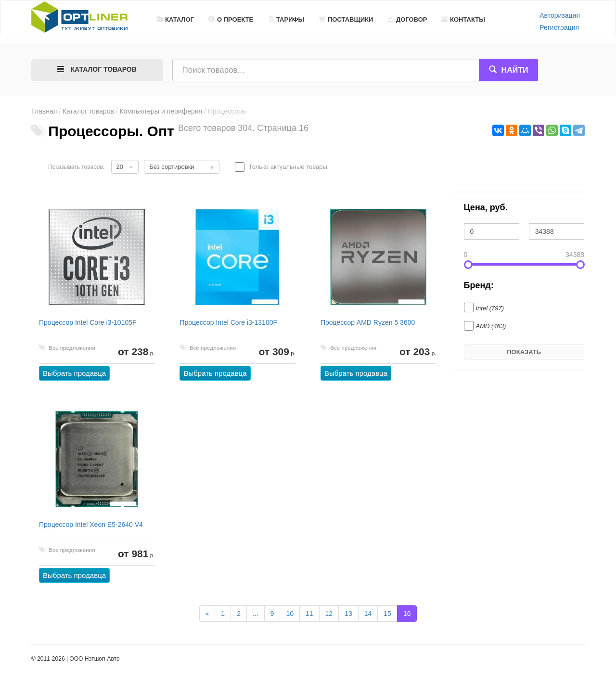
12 (329, 614)
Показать (524, 352)
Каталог (175, 19)
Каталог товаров (88, 111)
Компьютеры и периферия (161, 111)
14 (368, 614)
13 (348, 614)
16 (407, 614)
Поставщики (346, 19)
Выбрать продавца (74, 373)
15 (387, 614)
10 (290, 614)
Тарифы (286, 19)
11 (309, 614)
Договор (407, 19)
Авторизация (560, 15)
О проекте (231, 19)
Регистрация (559, 27)
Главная (44, 111)
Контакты (463, 19)
